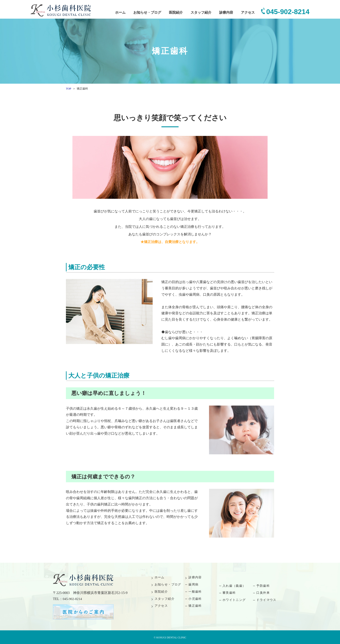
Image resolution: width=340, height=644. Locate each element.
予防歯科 (263, 586)
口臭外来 (263, 593)
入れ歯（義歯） (234, 586)
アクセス (248, 12)
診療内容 (226, 12)
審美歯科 (229, 593)
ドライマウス (266, 600)
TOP (69, 89)
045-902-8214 (288, 12)
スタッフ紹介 (201, 12)
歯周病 (193, 584)
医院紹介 (176, 12)
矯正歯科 (195, 606)
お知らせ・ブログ (147, 12)
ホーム (120, 12)
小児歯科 (195, 599)
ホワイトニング (234, 600)
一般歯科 (195, 592)
